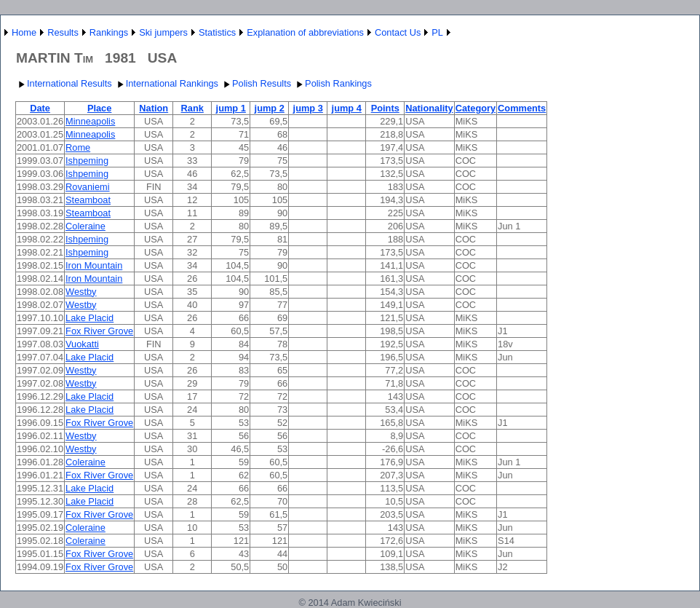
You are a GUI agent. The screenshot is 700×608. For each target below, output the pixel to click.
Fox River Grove (99, 331)
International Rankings (166, 83)
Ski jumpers (163, 32)
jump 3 (308, 108)
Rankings (109, 32)
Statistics (217, 32)
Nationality (429, 108)
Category (476, 108)
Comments (522, 108)
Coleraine (85, 226)
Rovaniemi (87, 187)
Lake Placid (90, 318)
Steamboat (88, 200)
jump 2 (270, 108)
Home (24, 32)
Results (63, 32)
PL (437, 32)
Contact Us (398, 32)
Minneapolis (90, 121)
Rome (78, 147)
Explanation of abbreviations (305, 32)
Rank (192, 108)
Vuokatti (82, 344)
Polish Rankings (333, 83)
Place (99, 108)
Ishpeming (87, 161)
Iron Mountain (94, 265)
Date (40, 108)
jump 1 (231, 108)
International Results (64, 83)
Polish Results (256, 83)
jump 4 (347, 108)
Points (385, 108)
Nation (154, 108)
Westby (81, 292)
